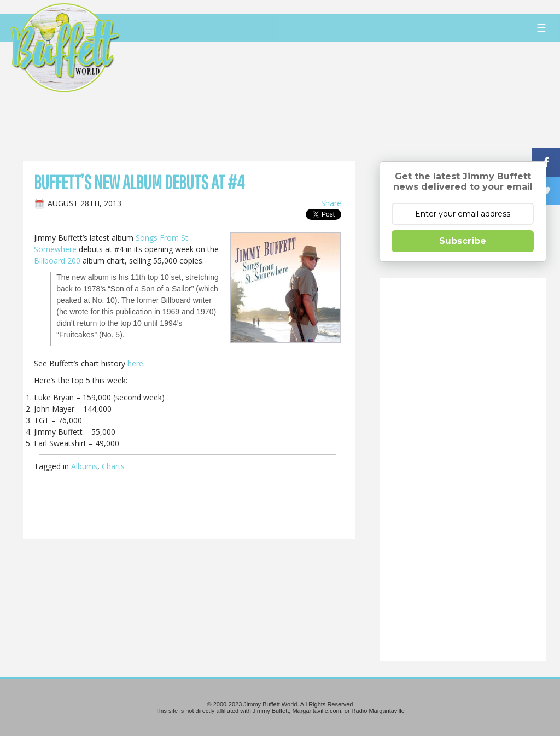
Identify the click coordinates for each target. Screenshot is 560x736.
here (135, 363)
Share (331, 203)
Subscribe (463, 241)
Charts (113, 466)
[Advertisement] (337, 101)
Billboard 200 (57, 261)
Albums (84, 466)
